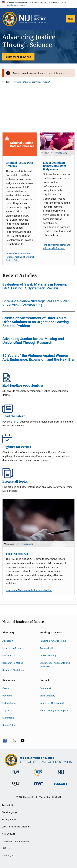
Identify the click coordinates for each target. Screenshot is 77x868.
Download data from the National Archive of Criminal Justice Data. (20, 257)
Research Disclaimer (13, 670)
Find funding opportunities (38, 377)
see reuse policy (59, 153)
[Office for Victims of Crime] (38, 786)
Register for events (38, 438)
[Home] (33, 19)
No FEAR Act (8, 834)
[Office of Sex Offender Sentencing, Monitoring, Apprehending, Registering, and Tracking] (61, 786)
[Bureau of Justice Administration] (16, 774)
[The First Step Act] (38, 523)
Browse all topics (38, 473)
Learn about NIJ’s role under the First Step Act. (29, 590)
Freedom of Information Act (16, 841)
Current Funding (48, 655)
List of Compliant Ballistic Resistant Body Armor (55, 166)
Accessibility (8, 805)
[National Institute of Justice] (61, 774)
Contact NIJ (46, 688)
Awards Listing (48, 648)
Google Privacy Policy (44, 82)
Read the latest (38, 408)
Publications (9, 703)
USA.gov (6, 848)
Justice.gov (8, 855)
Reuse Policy (9, 725)
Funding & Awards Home (53, 641)
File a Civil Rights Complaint (54, 710)
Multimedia (8, 718)
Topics (6, 710)
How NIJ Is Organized (14, 648)
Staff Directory (47, 696)
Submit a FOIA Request (52, 703)
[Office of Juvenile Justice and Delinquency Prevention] (16, 786)
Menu (70, 19)
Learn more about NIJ (18, 57)
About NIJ (8, 641)
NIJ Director (9, 655)
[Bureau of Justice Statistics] (38, 776)
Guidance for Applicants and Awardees (55, 665)
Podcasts (7, 696)
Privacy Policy (9, 820)
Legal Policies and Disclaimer (17, 827)
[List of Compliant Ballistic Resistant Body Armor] (57, 144)
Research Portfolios (13, 663)
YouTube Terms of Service (20, 82)
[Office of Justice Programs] (10, 19)
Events (6, 688)
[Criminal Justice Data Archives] (20, 144)
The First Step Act (17, 554)
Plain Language (9, 812)
